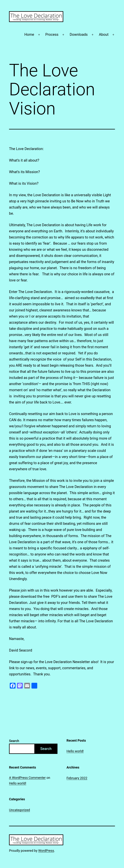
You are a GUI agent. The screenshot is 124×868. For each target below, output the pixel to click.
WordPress (46, 851)
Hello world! (75, 751)
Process (52, 34)
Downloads (79, 34)
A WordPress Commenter (27, 778)
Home (29, 34)
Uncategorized (20, 810)
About (104, 34)
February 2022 (77, 778)
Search (14, 741)
